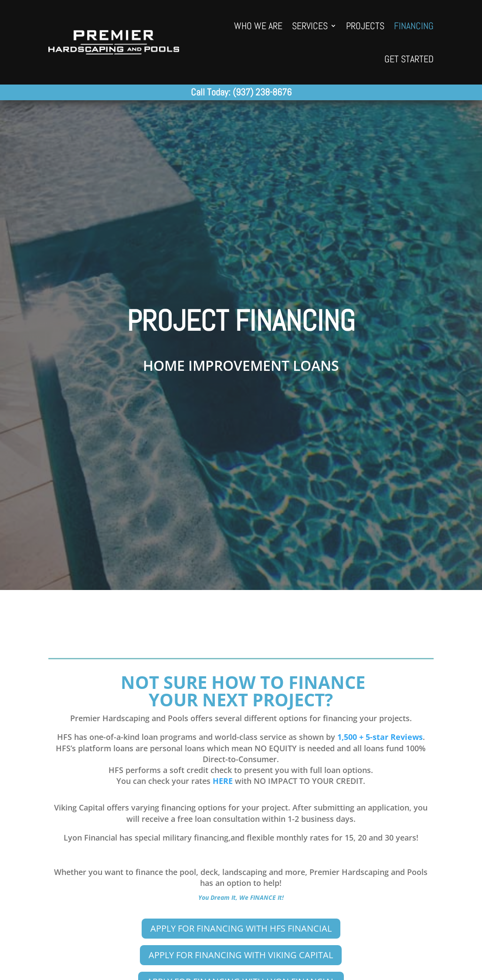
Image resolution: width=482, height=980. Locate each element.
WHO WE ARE (258, 26)
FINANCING (414, 26)
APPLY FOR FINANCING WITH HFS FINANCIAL (241, 928)
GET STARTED (409, 59)
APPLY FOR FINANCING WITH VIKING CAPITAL (241, 955)
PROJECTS (365, 26)
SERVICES (310, 26)
